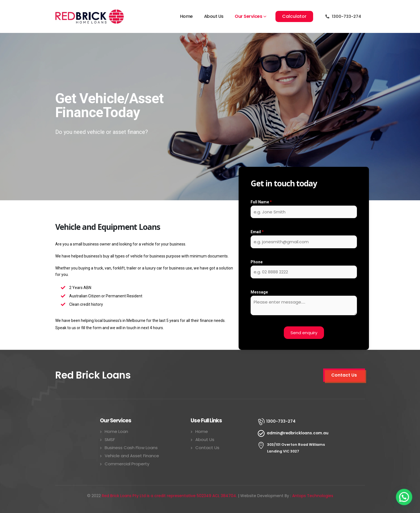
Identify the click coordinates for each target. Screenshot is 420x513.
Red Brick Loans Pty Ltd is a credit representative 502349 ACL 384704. (169, 496)
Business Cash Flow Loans (131, 448)
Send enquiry (304, 333)
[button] (294, 16)
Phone (257, 262)
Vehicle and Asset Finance (132, 456)
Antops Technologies (313, 496)
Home (186, 16)
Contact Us (207, 448)
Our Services (248, 16)
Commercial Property (127, 464)
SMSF (110, 439)
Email (257, 232)
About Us (214, 16)
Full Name (261, 202)
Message (259, 292)
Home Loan (116, 431)
